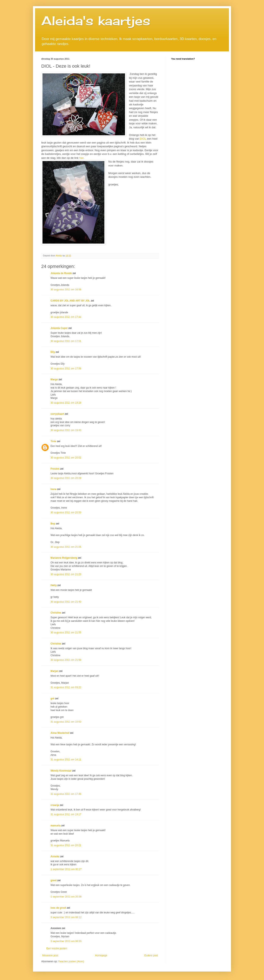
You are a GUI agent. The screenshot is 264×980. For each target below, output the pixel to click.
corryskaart (57, 414)
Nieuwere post (50, 955)
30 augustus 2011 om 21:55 (66, 633)
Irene (54, 489)
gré (52, 698)
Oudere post (151, 955)
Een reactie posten (57, 948)
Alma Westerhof (60, 733)
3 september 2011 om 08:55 (66, 941)
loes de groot (58, 908)
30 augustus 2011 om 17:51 (66, 341)
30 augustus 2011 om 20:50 (66, 512)
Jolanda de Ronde (61, 273)
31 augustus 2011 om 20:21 (66, 845)
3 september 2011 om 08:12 (66, 917)
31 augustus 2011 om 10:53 (66, 722)
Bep (53, 524)
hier (81, 158)
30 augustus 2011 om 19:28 (66, 403)
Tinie (53, 441)
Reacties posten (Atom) (71, 961)
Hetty (54, 585)
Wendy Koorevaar (61, 771)
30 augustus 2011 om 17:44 (66, 317)
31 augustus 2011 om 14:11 (66, 760)
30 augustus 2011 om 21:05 (66, 547)
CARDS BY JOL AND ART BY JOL (70, 301)
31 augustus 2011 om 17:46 (66, 794)
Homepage (101, 955)
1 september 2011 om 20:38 (66, 897)
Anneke (55, 856)
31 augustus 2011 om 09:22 (66, 687)
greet (54, 880)
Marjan (55, 671)
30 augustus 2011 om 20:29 (66, 478)
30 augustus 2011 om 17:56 (66, 369)
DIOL (143, 139)
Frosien (55, 469)
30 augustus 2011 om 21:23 (66, 574)
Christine (56, 613)
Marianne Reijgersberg (64, 558)
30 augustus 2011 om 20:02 (66, 458)
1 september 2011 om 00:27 (66, 869)
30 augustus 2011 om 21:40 (66, 602)
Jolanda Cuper (59, 328)
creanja (55, 805)
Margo (54, 379)
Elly (53, 352)
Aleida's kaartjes (96, 21)
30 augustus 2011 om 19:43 (66, 430)
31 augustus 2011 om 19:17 (66, 814)
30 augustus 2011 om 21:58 (66, 660)
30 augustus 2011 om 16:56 (66, 290)
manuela (56, 826)
